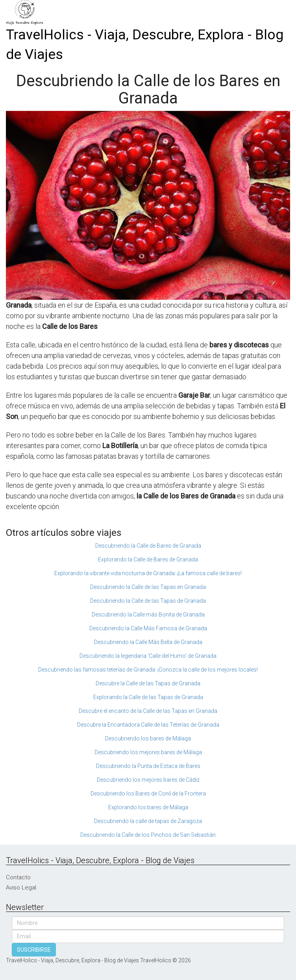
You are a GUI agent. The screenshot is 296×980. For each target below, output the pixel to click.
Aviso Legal (21, 888)
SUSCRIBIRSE (34, 950)
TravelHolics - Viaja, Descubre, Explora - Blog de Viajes (145, 45)
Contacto (18, 877)
